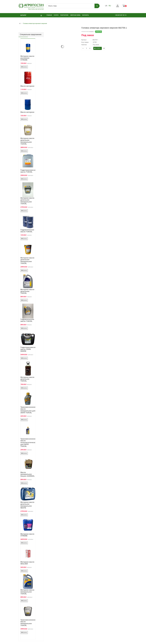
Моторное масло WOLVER (27, 563)
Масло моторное (27, 86)
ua (106, 6)
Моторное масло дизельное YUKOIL (27, 291)
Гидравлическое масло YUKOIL (27, 231)
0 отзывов (91, 32)
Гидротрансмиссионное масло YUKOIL (30, 171)
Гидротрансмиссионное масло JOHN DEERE (30, 349)
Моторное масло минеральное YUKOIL (27, 592)
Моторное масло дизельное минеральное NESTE (27, 505)
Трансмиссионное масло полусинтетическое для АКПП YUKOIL (29, 443)
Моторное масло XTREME (27, 535)
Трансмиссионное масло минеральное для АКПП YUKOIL (28, 410)
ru (110, 6)
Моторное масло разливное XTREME (27, 58)
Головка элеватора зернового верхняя (35, 23)
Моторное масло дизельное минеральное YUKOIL (27, 141)
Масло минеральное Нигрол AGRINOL (28, 474)
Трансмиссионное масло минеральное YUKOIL (28, 623)
